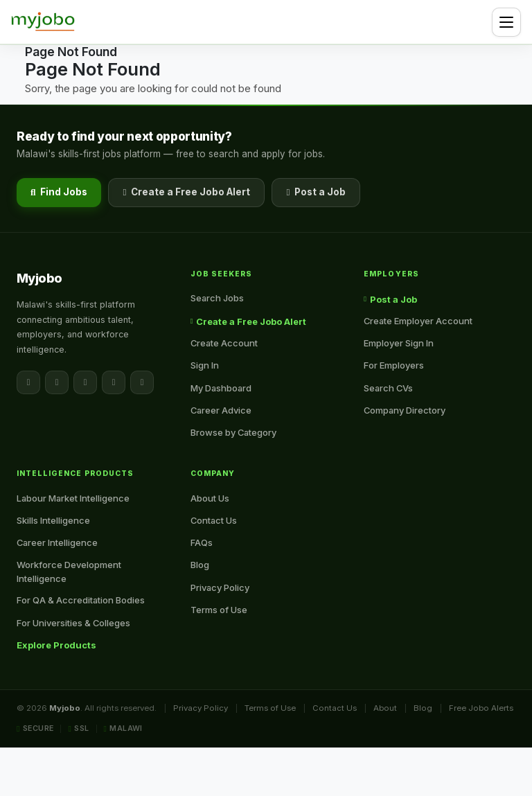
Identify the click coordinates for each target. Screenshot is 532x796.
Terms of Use (219, 610)
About (385, 708)
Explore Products (56, 645)
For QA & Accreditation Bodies (81, 600)
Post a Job (316, 192)
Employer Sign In (399, 343)
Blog (200, 565)
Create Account (224, 343)
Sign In (205, 365)
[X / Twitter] (57, 382)
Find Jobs (59, 192)
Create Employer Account (418, 321)
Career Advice (221, 410)
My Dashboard (221, 388)
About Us (210, 498)
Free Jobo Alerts (481, 708)
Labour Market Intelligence (73, 498)
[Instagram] (114, 382)
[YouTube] (142, 382)
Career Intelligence (57, 542)
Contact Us (214, 520)
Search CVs (388, 388)
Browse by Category (233, 432)
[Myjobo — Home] (43, 22)
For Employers (394, 365)
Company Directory (405, 410)
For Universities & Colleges (73, 623)
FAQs (202, 542)
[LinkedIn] (85, 382)
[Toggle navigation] (506, 22)
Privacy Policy (220, 587)
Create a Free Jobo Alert (186, 192)
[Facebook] (28, 382)
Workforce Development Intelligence (69, 572)
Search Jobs (217, 298)
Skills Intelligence (53, 520)
